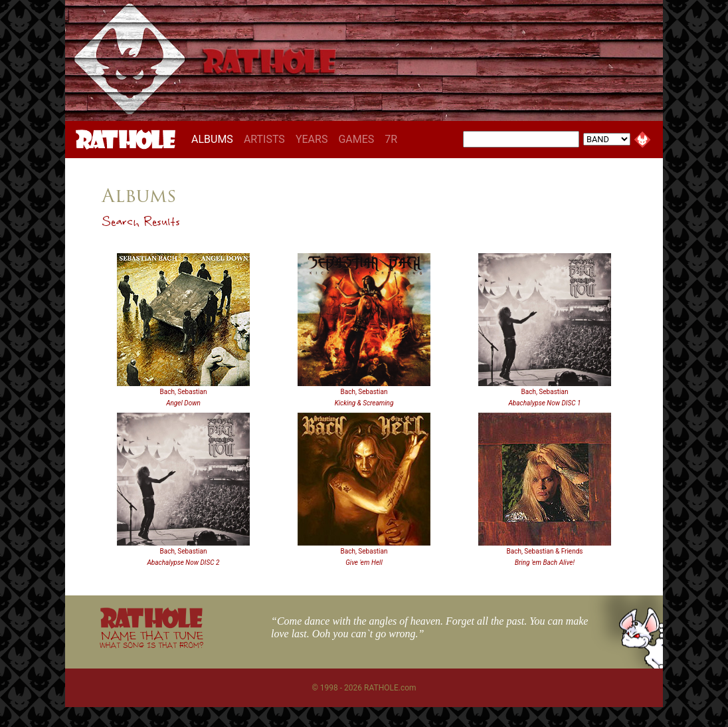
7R (391, 139)
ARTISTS (264, 139)
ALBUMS (215, 139)
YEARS (312, 139)
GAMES (356, 139)
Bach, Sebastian (184, 392)
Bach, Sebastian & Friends (544, 551)
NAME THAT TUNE (151, 639)
